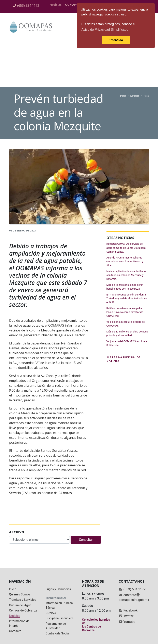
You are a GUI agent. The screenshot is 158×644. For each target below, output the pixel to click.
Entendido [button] (116, 40)
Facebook (130, 610)
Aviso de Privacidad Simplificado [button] (105, 30)
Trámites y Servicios (23, 600)
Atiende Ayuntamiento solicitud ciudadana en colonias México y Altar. (125, 261)
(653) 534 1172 (28, 5)
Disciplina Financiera (60, 618)
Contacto (15, 631)
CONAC (51, 613)
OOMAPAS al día (76, 5)
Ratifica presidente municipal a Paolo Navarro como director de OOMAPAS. (125, 312)
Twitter (128, 616)
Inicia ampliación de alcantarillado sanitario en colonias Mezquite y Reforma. (126, 275)
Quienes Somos (20, 594)
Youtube (129, 622)
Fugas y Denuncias (58, 589)
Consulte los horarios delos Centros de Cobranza (96, 625)
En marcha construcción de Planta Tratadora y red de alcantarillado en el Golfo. (127, 298)
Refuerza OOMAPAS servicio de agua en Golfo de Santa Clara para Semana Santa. (126, 248)
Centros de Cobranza (23, 610)
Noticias (56, 5)
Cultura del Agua (20, 605)
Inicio (123, 96)
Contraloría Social (58, 633)
